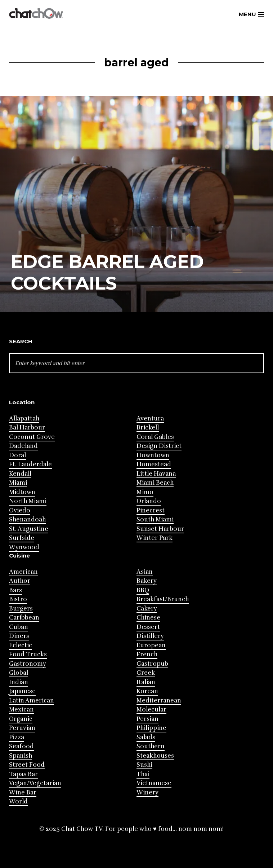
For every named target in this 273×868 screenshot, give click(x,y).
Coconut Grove (32, 437)
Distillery (150, 636)
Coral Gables (155, 437)
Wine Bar (23, 792)
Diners (19, 636)
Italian (146, 682)
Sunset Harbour (160, 529)
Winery (147, 792)
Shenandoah (27, 519)
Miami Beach (155, 483)
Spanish (21, 756)
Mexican (21, 710)
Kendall (20, 474)
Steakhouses (155, 756)
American (23, 572)
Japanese (22, 691)
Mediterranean (159, 700)
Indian (19, 682)
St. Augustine (29, 529)
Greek (146, 673)
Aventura (150, 418)
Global (19, 673)
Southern (151, 746)
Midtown (22, 492)
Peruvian (22, 728)
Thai (143, 774)
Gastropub (152, 664)
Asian (145, 572)
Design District (159, 446)
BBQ (143, 590)
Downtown (153, 455)
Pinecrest (151, 510)
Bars (15, 590)
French (147, 654)
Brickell (148, 428)
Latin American (32, 700)
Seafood (21, 746)
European (151, 645)
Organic (21, 719)
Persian (147, 719)
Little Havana (156, 474)
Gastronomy (28, 664)
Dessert (148, 627)
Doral (17, 455)
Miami (18, 483)
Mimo (145, 492)
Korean (147, 691)
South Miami (155, 519)
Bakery (147, 581)
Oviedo (20, 510)
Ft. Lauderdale (30, 464)
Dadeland (23, 446)
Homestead (154, 464)
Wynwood (24, 547)
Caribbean (24, 618)
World (18, 801)
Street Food (27, 765)
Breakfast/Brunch (163, 599)
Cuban (19, 627)
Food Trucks (28, 654)
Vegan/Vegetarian (35, 783)
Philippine (151, 728)
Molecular (151, 710)
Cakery (147, 609)
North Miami (28, 501)
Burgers (21, 609)
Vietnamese (154, 783)
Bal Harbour (27, 428)
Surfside (22, 538)
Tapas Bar (23, 774)
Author (20, 581)
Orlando (149, 501)
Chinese (148, 618)
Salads (146, 737)
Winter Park (155, 538)
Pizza (17, 737)
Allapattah (24, 418)
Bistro (18, 599)
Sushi (144, 765)
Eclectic (21, 645)
